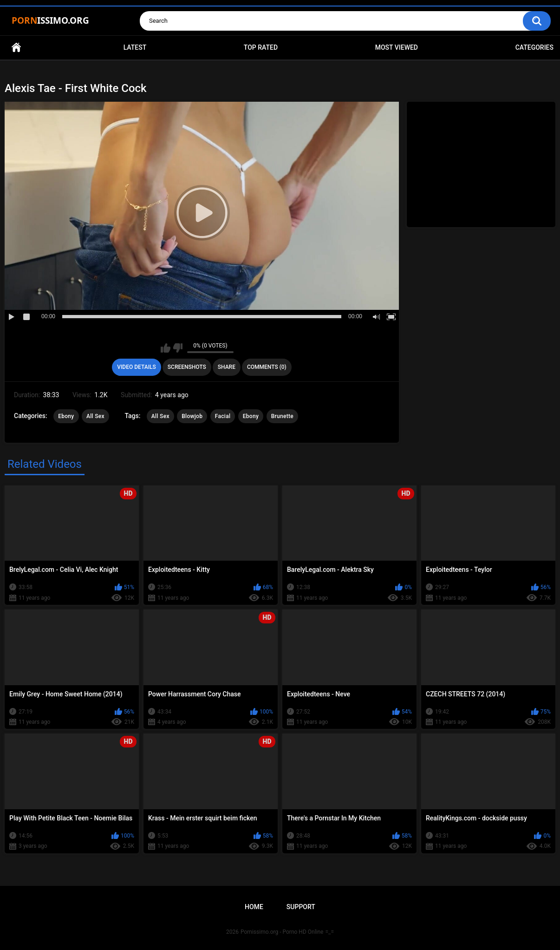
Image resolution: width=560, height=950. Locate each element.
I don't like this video (178, 348)
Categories (534, 47)
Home (16, 48)
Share (227, 367)
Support (301, 907)
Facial (223, 416)
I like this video (166, 348)
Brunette (282, 416)
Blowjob (192, 416)
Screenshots (187, 367)
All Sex (95, 416)
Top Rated (261, 47)
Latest (135, 47)
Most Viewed (397, 47)
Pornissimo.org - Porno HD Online (282, 932)
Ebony (66, 416)
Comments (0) (267, 367)
